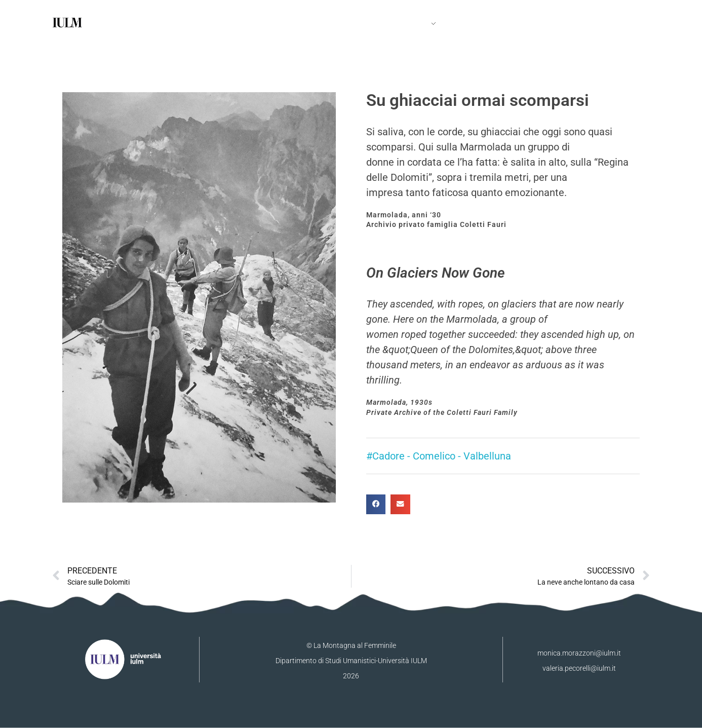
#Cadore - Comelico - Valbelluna (439, 456)
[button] (376, 504)
